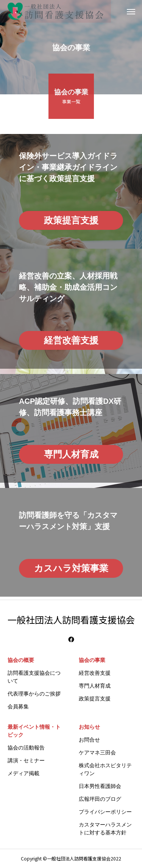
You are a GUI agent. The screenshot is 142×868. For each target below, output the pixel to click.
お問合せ (89, 740)
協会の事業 (92, 660)
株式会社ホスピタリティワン (105, 769)
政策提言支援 (95, 699)
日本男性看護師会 (100, 786)
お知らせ (89, 727)
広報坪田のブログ (100, 799)
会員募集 (18, 706)
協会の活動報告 (26, 748)
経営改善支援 (95, 673)
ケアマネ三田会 (97, 753)
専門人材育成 (95, 686)
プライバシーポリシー (105, 812)
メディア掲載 (23, 773)
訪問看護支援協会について (34, 677)
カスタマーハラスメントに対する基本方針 (105, 829)
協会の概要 (21, 660)
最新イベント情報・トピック (34, 731)
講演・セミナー (26, 760)
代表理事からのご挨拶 (34, 694)
